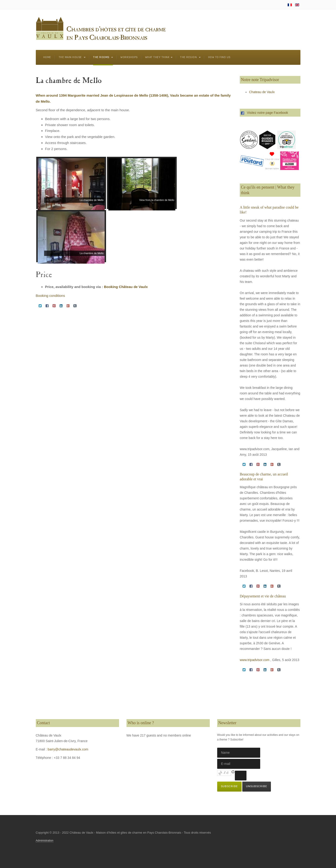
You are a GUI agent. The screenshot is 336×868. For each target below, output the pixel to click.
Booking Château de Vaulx (126, 287)
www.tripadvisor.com (255, 660)
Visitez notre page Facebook (264, 113)
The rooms (103, 57)
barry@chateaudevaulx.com (68, 749)
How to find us (219, 57)
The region (190, 57)
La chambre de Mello (69, 81)
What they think (159, 57)
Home (47, 57)
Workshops (129, 57)
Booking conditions (50, 296)
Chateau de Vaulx (262, 92)
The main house (72, 57)
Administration (45, 841)
